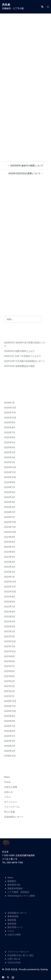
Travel (7, 782)
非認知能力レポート (14, 817)
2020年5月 (10, 736)
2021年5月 (9, 676)
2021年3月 (9, 686)
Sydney (44, 969)
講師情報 (12, 920)
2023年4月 (10, 562)
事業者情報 (13, 916)
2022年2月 (10, 631)
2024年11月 (10, 472)
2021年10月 (10, 651)
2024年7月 (10, 487)
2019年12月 (10, 756)
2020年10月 (10, 711)
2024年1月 (9, 517)
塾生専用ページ (15, 927)
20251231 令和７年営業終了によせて (23, 356)
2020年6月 (10, 731)
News (7, 777)
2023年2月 (10, 572)
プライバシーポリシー (18, 952)
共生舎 (6, 5)
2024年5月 (10, 497)
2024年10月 (10, 477)
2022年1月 (9, 636)
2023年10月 (10, 532)
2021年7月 (9, 666)
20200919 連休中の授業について (27, 166)
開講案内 (12, 881)
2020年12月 (10, 701)
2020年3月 (10, 746)
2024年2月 (10, 512)
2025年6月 (10, 437)
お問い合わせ (14, 959)
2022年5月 (10, 617)
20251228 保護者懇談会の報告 (19, 366)
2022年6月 (10, 612)
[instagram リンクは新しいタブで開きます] (13, 977)
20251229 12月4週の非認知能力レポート (25, 361)
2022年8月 (10, 602)
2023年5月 (10, 557)
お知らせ (8, 792)
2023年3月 (10, 567)
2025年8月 (10, 427)
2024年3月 (10, 507)
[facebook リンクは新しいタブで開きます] (3, 977)
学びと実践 (10, 812)
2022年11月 (10, 587)
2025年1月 (9, 462)
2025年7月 (10, 432)
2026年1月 (9, 403)
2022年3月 (10, 626)
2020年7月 (10, 726)
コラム (7, 797)
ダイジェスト (11, 802)
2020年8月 (10, 721)
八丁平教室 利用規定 (18, 892)
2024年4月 (10, 502)
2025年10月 (10, 418)
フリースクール (12, 807)
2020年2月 (10, 751)
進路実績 (12, 924)
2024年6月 (10, 492)
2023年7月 (10, 547)
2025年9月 (10, 422)
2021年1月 (9, 696)
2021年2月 (9, 691)
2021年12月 (10, 641)
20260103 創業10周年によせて (20, 351)
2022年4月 (10, 621)
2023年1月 (9, 577)
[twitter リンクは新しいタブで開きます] (8, 977)
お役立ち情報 (11, 787)
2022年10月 (10, 592)
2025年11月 (10, 413)
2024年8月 (10, 482)
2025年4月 (10, 447)
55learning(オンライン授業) (21, 896)
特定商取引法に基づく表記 (21, 955)
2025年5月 (10, 442)
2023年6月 (10, 552)
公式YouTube (14, 962)
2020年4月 (10, 741)
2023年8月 (10, 542)
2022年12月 (10, 582)
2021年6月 (9, 671)
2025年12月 (10, 408)
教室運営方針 (14, 885)
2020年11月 (10, 706)
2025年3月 (10, 452)
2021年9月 (9, 656)
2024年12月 (10, 467)
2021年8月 (9, 661)
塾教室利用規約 (15, 888)
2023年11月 (10, 527)
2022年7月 (10, 607)
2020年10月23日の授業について (24, 173)
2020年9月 (10, 716)
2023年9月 (10, 537)
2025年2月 (10, 457)
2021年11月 (10, 646)
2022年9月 (10, 597)
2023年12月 (10, 522)
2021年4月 (9, 681)
